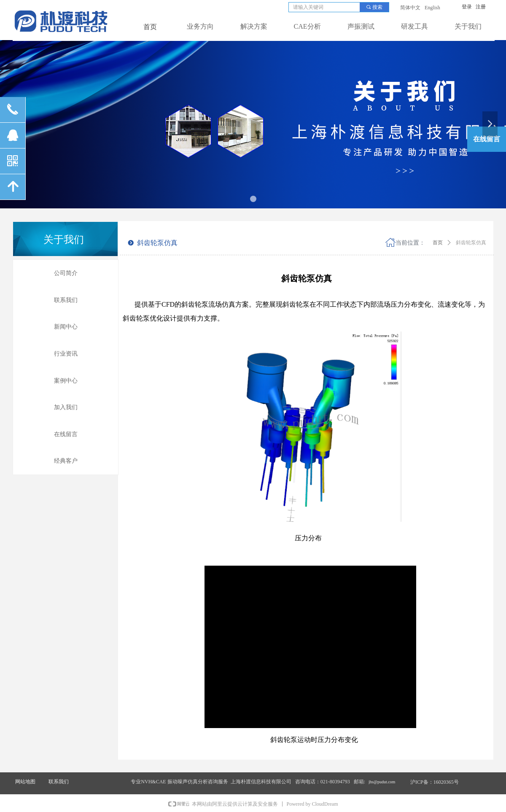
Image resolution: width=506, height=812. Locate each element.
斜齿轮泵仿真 (471, 243)
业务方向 (200, 26)
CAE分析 (307, 26)
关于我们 (468, 26)
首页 (438, 243)
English (432, 8)
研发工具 (414, 26)
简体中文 (410, 8)
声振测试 (361, 26)
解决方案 (254, 26)
